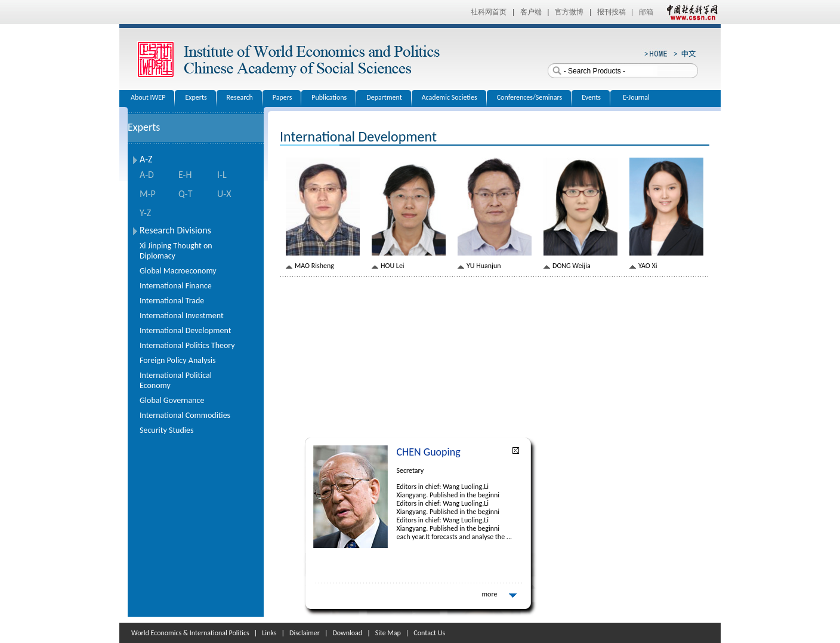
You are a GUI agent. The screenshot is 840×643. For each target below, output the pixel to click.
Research (240, 97)
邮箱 (646, 12)
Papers (282, 97)
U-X (224, 194)
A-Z (146, 159)
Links (269, 633)
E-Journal (636, 97)
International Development (185, 330)
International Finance (176, 286)
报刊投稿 (612, 12)
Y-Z (145, 213)
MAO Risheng (314, 266)
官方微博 (569, 12)
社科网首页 (489, 12)
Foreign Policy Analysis (178, 360)
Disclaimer (305, 633)
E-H (185, 175)
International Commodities (185, 415)
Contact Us (429, 633)
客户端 (531, 12)
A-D (147, 175)
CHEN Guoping (429, 452)
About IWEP (148, 97)
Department (384, 97)
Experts (196, 97)
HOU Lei (393, 266)
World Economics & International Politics (190, 633)
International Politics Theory (187, 345)
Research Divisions (175, 230)
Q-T (185, 194)
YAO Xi (648, 266)
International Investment (182, 316)
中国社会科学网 (690, 12)
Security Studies (166, 430)
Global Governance (172, 400)
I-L (222, 175)
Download (347, 633)
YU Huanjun (484, 266)
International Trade (172, 301)
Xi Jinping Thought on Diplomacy (176, 251)
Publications (329, 97)
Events (591, 97)
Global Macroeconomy (178, 271)
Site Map (388, 633)
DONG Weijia (572, 266)
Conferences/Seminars (530, 97)
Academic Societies (450, 97)
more (490, 594)
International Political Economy (176, 380)
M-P (148, 194)
